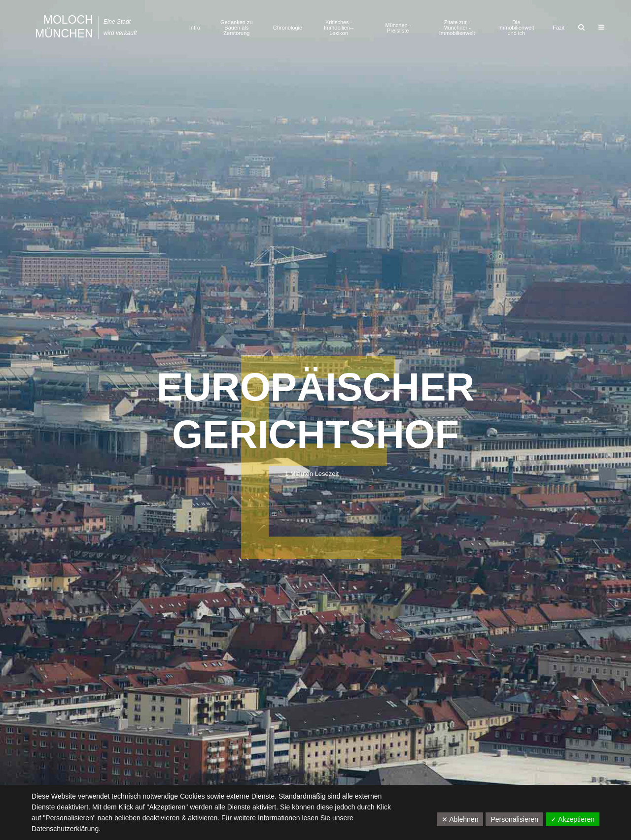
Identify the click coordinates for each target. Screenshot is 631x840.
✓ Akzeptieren (573, 819)
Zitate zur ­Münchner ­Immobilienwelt (457, 28)
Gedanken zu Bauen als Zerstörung (236, 28)
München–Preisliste (398, 28)
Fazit (559, 28)
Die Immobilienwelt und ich (516, 28)
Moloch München (64, 27)
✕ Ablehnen (460, 819)
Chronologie (288, 28)
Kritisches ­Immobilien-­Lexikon (339, 28)
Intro (195, 28)
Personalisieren (514, 819)
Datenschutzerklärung (65, 829)
